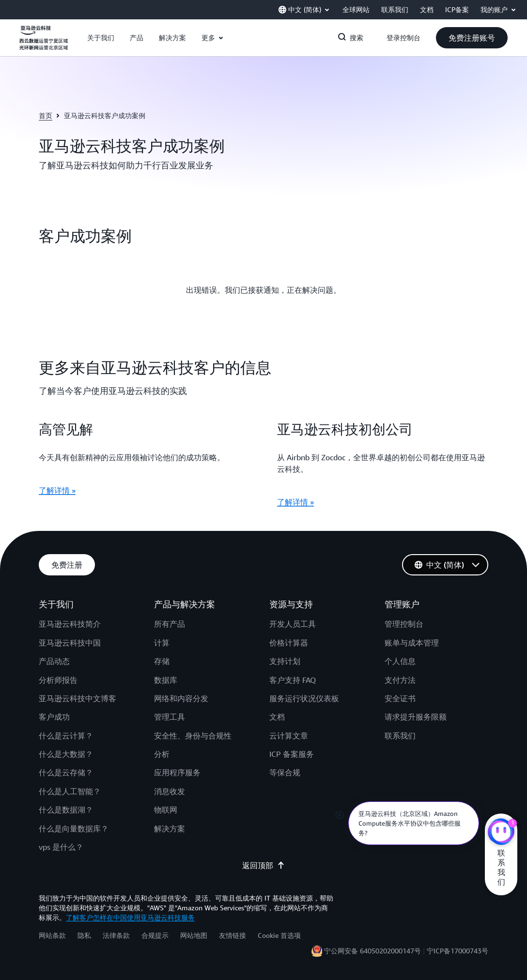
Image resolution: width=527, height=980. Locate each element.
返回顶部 (263, 865)
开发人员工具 (293, 624)
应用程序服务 (177, 772)
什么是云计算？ (66, 736)
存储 (162, 661)
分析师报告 (58, 680)
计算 (162, 643)
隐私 (84, 935)
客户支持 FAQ (293, 680)
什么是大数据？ (66, 754)
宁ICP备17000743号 (457, 951)
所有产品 (170, 624)
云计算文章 (289, 736)
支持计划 (285, 661)
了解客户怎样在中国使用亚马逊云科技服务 (130, 917)
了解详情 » (57, 490)
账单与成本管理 (412, 643)
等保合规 (285, 772)
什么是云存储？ (66, 772)
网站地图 (194, 935)
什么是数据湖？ (66, 810)
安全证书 (400, 698)
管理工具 (170, 717)
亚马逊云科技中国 (70, 643)
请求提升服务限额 (416, 717)
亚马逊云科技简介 (70, 624)
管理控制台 (404, 624)
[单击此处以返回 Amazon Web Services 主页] (44, 43)
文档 (277, 717)
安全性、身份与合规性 (193, 736)
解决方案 (170, 829)
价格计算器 (289, 643)
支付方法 (400, 680)
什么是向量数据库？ (74, 829)
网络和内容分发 (181, 698)
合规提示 (155, 935)
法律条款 (116, 935)
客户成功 (54, 717)
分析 (162, 754)
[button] (101, 38)
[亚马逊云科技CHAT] (501, 833)
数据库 (166, 680)
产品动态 (54, 661)
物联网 (166, 810)
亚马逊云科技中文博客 (77, 698)
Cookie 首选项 (279, 935)
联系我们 (400, 736)
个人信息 (400, 661)
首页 (46, 115)
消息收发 (170, 791)
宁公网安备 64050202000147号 (372, 951)
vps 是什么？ (61, 847)
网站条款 (52, 935)
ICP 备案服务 (292, 754)
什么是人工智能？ (70, 791)
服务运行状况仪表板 (304, 698)
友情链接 (232, 935)
